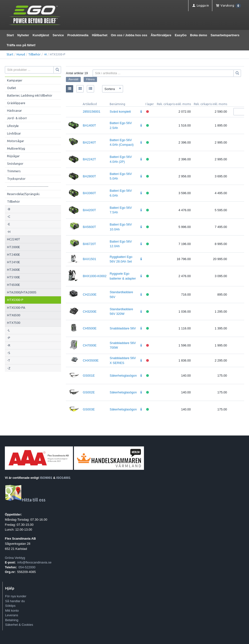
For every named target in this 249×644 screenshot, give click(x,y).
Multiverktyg (16, 148)
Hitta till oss (25, 500)
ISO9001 (46, 478)
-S (9, 353)
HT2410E (13, 262)
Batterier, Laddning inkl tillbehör (30, 95)
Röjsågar (13, 156)
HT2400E (13, 254)
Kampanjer (15, 80)
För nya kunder (16, 596)
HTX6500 (14, 315)
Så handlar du (15, 601)
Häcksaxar (14, 110)
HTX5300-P (15, 300)
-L (8, 330)
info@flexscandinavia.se (34, 562)
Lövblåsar (14, 133)
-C (9, 217)
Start (10, 35)
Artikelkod (90, 104)
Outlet (12, 88)
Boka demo (199, 35)
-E (9, 224)
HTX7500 (14, 323)
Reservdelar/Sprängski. (24, 194)
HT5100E (13, 277)
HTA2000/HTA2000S (22, 292)
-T (9, 360)
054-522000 (27, 567)
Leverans (12, 615)
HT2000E (13, 247)
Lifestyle (13, 126)
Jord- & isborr (17, 118)
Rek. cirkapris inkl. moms (210, 104)
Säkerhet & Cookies (19, 625)
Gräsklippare (16, 103)
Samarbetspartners (225, 35)
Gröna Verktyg (15, 558)
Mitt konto (12, 611)
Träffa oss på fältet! (21, 45)
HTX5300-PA (16, 308)
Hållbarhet (100, 35)
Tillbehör (34, 54)
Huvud (21, 54)
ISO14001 (64, 478)
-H (45, 54)
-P (9, 338)
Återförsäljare (161, 35)
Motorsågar (16, 141)
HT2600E (13, 270)
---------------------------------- (28, 186)
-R (9, 345)
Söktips (10, 606)
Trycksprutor (16, 179)
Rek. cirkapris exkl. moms (174, 104)
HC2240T (14, 239)
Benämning (117, 104)
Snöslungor (15, 163)
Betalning (12, 620)
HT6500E (13, 285)
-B (9, 209)
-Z (9, 368)
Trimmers (14, 171)
